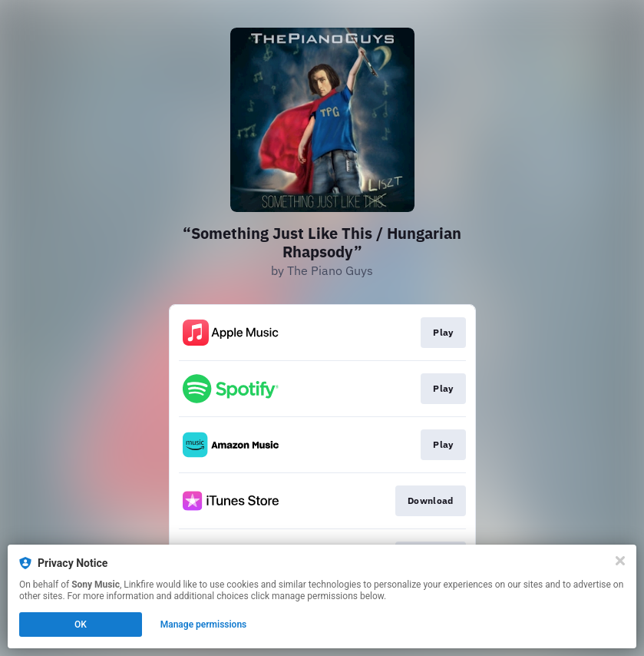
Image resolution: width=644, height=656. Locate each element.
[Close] (620, 561)
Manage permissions (204, 625)
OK (81, 625)
